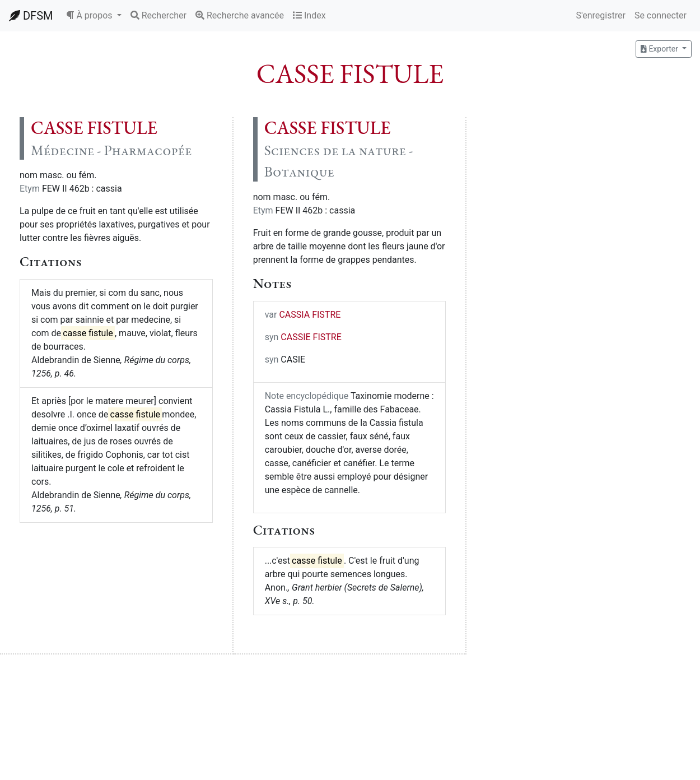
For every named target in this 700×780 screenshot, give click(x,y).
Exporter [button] (660, 49)
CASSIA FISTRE (310, 315)
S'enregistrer (600, 15)
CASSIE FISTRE (311, 337)
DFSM (31, 16)
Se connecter (661, 15)
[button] (94, 16)
